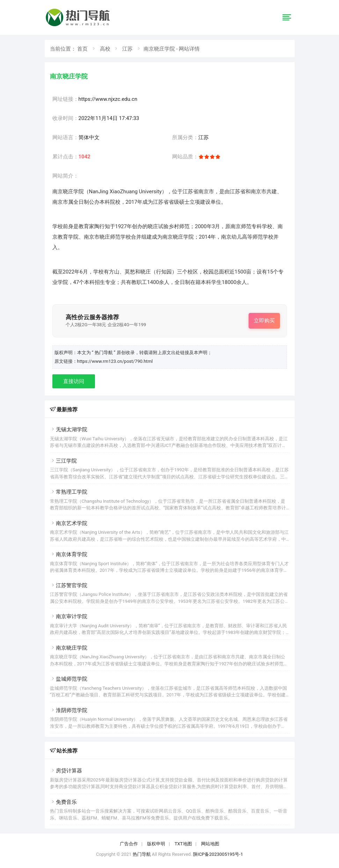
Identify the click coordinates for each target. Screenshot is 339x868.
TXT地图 (183, 844)
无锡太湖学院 (69, 429)
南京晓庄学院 (69, 648)
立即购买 (264, 321)
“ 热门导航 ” (104, 353)
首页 (82, 49)
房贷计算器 (66, 771)
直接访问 (74, 381)
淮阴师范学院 (69, 710)
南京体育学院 (69, 554)
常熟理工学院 (69, 492)
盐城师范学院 (69, 679)
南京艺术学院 (69, 523)
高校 (105, 49)
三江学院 (63, 461)
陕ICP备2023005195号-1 (218, 854)
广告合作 (129, 844)
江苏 (127, 49)
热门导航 (142, 854)
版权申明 (156, 844)
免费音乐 (63, 802)
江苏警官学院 (69, 585)
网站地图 (210, 844)
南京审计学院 (69, 616)
